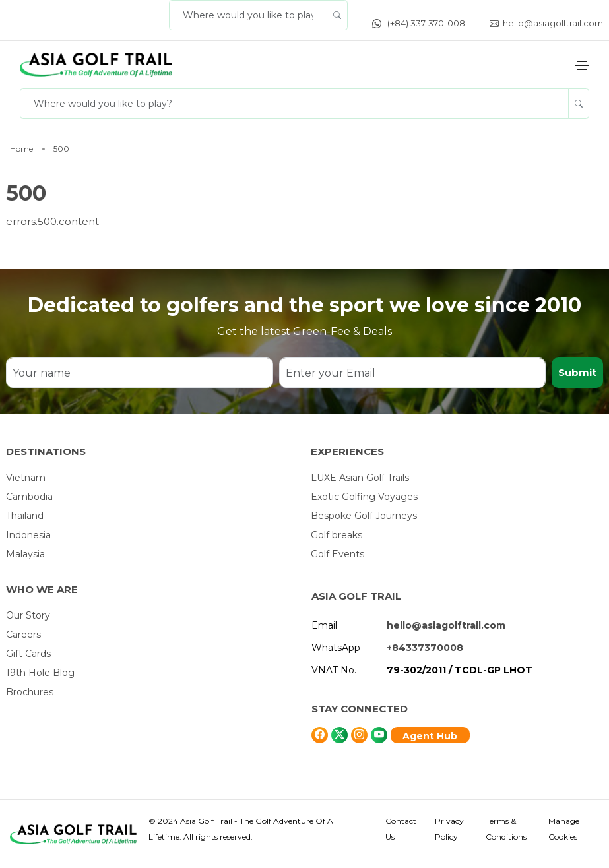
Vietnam (26, 478)
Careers (23, 635)
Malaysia (25, 554)
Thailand (25, 516)
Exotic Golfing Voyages (364, 497)
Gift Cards (28, 654)
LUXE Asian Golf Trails (360, 478)
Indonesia (28, 535)
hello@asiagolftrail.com (546, 23)
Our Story (28, 615)
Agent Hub (430, 736)
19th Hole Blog (40, 673)
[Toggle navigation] (582, 65)
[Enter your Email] (413, 373)
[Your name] (140, 373)
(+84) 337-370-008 (419, 23)
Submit (577, 372)
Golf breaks (337, 535)
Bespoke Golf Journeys (364, 516)
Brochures (30, 692)
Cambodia (29, 497)
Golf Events (337, 554)
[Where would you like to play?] (248, 15)
